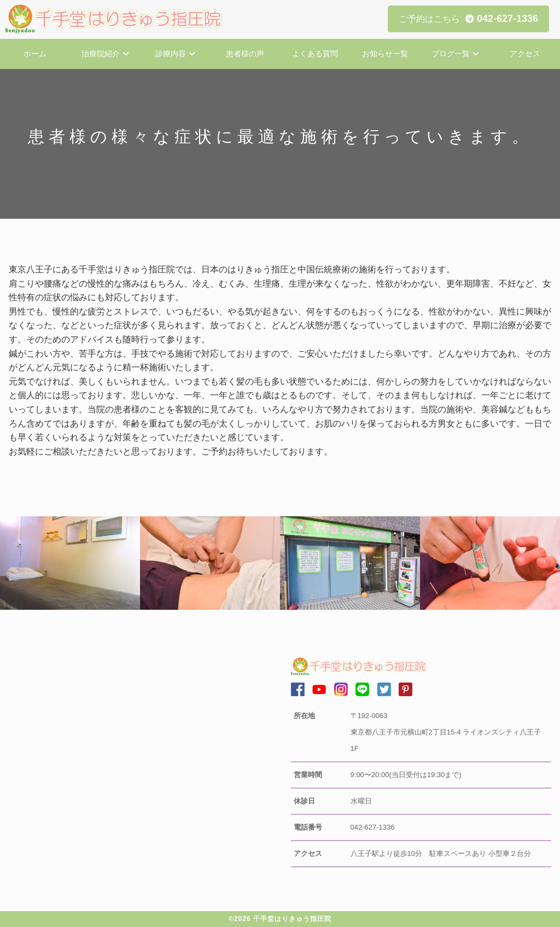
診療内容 (171, 54)
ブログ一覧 (451, 54)
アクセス (525, 54)
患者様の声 (245, 54)
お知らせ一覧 (385, 54)
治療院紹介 (101, 54)
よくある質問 (315, 54)
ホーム (35, 54)
